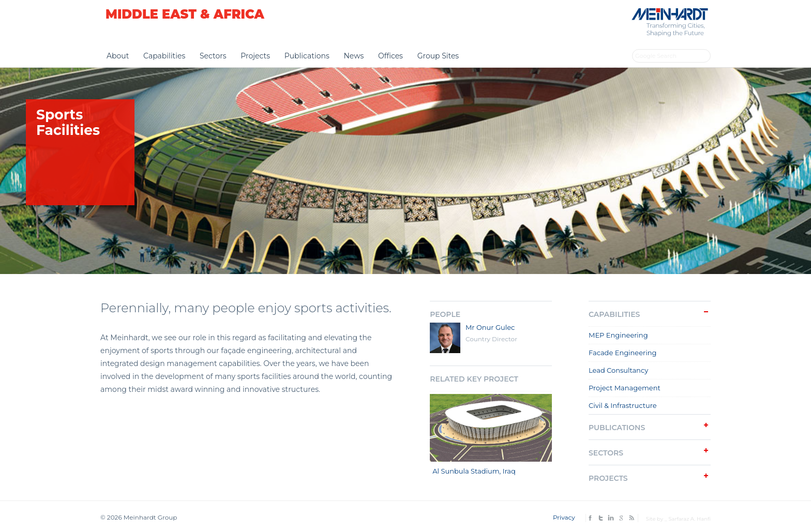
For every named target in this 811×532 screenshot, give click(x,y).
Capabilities (164, 56)
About (118, 56)
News (354, 56)
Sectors (213, 56)
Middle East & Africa (185, 14)
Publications (307, 56)
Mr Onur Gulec (490, 327)
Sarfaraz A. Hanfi (689, 519)
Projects (255, 56)
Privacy (564, 517)
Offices (391, 56)
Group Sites (438, 56)
